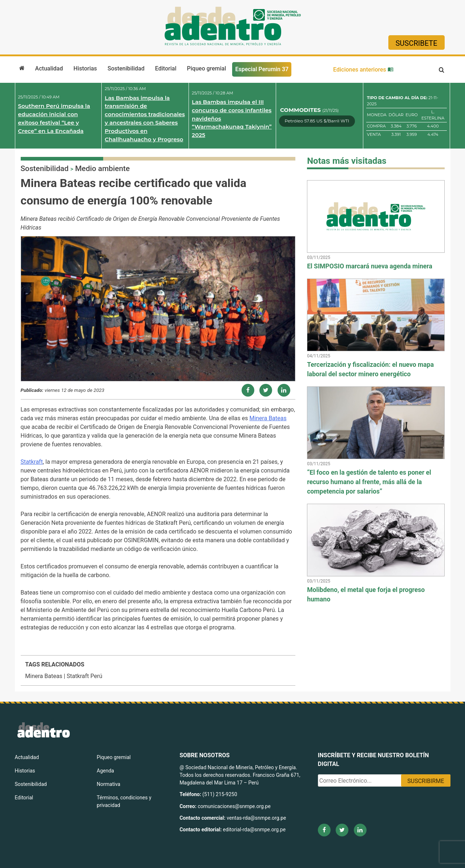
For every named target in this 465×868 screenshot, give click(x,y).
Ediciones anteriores (363, 70)
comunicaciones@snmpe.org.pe (235, 806)
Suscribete (417, 43)
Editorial (166, 68)
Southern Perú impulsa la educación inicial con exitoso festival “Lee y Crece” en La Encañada (54, 118)
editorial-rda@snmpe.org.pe (254, 830)
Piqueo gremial (207, 68)
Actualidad (49, 68)
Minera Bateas (268, 418)
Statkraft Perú (84, 676)
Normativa (108, 784)
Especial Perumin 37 (262, 69)
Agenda (105, 771)
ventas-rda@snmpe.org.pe (256, 818)
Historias (85, 68)
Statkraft (32, 462)
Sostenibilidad (126, 68)
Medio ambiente (102, 169)
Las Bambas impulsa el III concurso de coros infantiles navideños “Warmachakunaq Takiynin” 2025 (232, 118)
